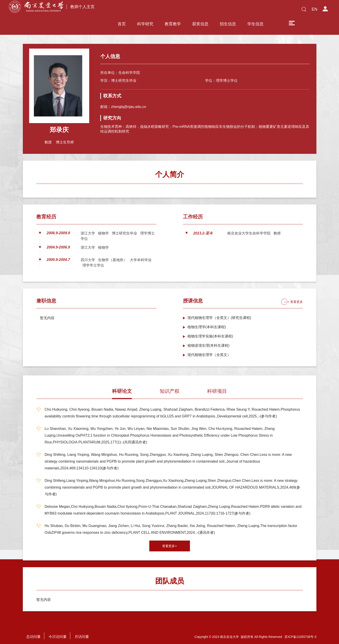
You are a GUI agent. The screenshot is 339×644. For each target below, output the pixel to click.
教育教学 (173, 11)
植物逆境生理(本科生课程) (209, 341)
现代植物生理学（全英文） (209, 350)
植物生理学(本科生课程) (207, 322)
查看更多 (297, 297)
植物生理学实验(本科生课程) (210, 331)
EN (314, 9)
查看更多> (169, 541)
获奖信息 (200, 11)
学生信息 (255, 11)
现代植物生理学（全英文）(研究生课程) (219, 313)
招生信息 (228, 11)
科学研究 (145, 11)
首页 (122, 11)
